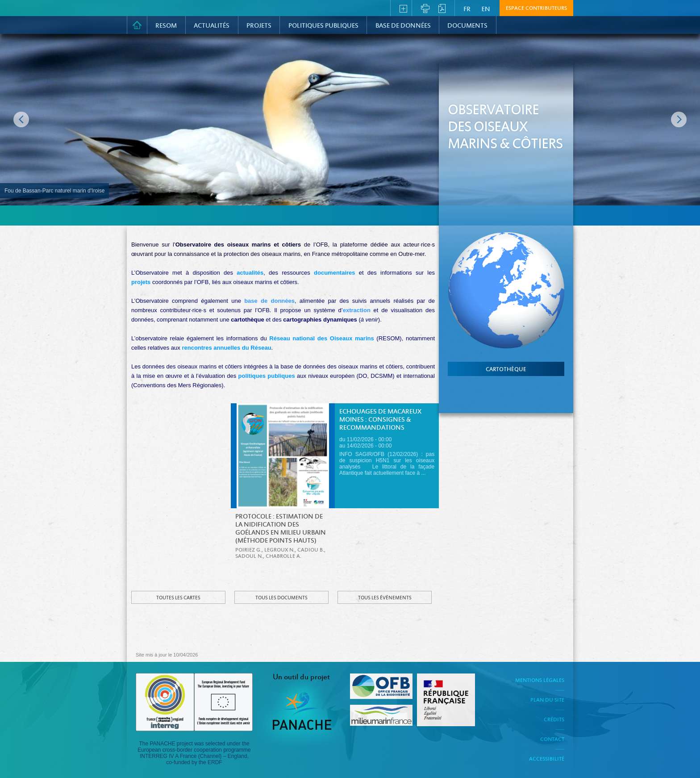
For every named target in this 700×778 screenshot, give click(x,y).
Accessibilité (547, 759)
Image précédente (21, 119)
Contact (552, 740)
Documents (467, 26)
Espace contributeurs (536, 8)
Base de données (403, 26)
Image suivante (679, 119)
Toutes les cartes (178, 598)
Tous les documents (281, 598)
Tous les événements (385, 598)
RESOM (166, 26)
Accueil (137, 25)
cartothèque (506, 370)
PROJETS (259, 26)
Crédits (554, 720)
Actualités (212, 26)
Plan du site (547, 700)
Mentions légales (540, 681)
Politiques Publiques (323, 26)
